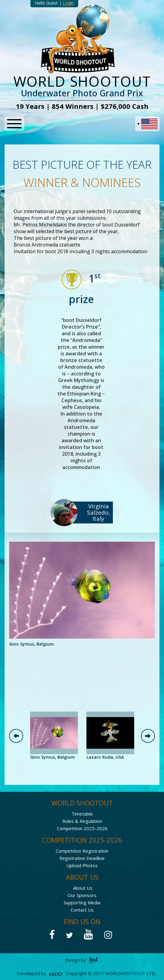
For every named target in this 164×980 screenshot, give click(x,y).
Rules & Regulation (82, 821)
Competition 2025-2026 (82, 828)
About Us (83, 888)
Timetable (82, 814)
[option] (82, 595)
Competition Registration (82, 851)
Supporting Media (82, 902)
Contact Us (82, 910)
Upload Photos (82, 865)
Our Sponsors (82, 895)
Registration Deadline (82, 858)
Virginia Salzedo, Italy (99, 512)
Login (68, 3)
